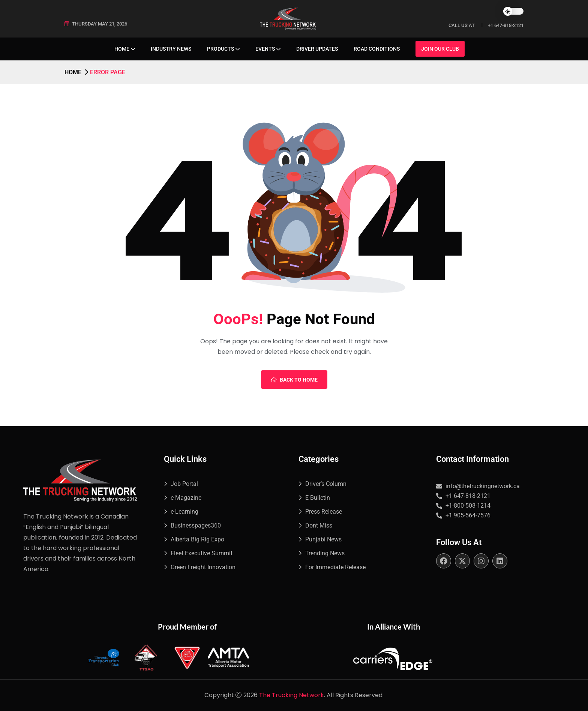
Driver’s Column (326, 484)
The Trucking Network (292, 695)
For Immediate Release (335, 567)
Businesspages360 (196, 525)
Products (220, 49)
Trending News (325, 553)
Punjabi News (323, 539)
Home (122, 49)
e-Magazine (186, 498)
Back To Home (294, 380)
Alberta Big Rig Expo (197, 539)
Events (265, 49)
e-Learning (184, 512)
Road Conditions (377, 49)
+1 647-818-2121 (506, 25)
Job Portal (184, 484)
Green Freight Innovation (203, 567)
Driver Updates (317, 49)
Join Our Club (440, 49)
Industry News (171, 49)
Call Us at (462, 25)
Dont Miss (319, 525)
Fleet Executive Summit (202, 553)
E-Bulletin (318, 498)
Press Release (324, 512)
